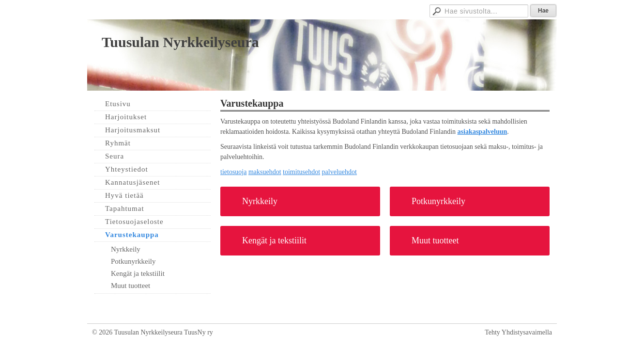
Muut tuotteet (435, 240)
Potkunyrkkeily (438, 201)
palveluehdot (339, 172)
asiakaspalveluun (483, 132)
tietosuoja (233, 172)
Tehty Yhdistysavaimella (518, 332)
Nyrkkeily (260, 201)
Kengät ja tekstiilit (274, 240)
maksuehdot (265, 172)
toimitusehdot (301, 172)
